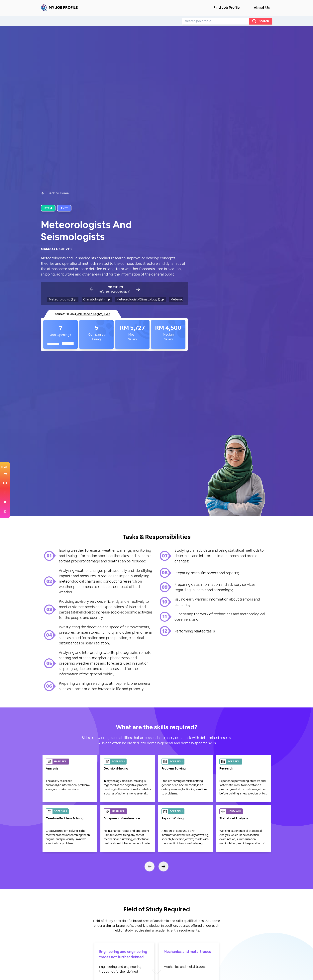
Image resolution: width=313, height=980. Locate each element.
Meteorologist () (63, 299)
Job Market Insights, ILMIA (94, 314)
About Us (262, 8)
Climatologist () (97, 299)
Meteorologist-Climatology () (140, 299)
